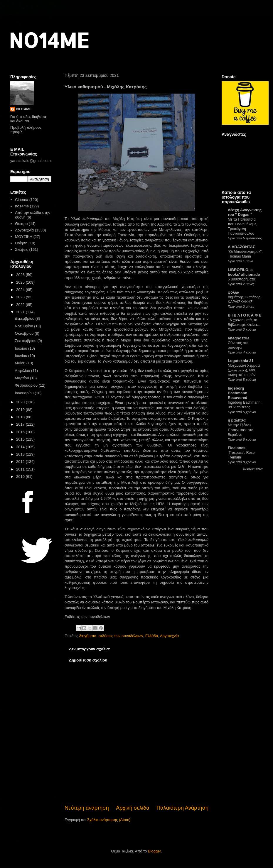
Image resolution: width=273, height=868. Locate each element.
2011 (21, 469)
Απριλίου (23, 371)
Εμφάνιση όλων (253, 469)
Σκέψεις (22, 249)
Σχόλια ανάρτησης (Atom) (109, 820)
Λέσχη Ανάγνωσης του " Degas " (245, 212)
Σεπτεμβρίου (26, 341)
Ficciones (237, 448)
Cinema (22, 200)
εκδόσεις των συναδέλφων (121, 636)
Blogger (154, 851)
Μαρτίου (23, 378)
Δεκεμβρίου (25, 318)
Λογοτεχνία (169, 636)
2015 (21, 439)
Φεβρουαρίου (27, 385)
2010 (21, 477)
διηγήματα (88, 636)
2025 (21, 282)
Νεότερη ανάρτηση (87, 808)
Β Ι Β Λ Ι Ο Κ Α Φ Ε (245, 315)
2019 (21, 410)
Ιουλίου (22, 348)
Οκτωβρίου (25, 333)
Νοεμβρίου (25, 326)
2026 (21, 275)
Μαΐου (21, 363)
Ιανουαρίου (25, 393)
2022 (21, 305)
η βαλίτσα (237, 420)
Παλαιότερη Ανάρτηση (182, 808)
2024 (21, 290)
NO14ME (49, 40)
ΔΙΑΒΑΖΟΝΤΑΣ (241, 247)
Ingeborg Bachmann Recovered (237, 393)
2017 (21, 424)
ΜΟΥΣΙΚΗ (24, 237)
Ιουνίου (22, 356)
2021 (21, 312)
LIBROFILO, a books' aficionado (244, 272)
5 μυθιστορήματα (241, 279)
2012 (21, 462)
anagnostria (239, 338)
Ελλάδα (152, 636)
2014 (21, 447)
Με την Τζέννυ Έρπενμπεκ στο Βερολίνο (241, 430)
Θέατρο (21, 224)
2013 (21, 454)
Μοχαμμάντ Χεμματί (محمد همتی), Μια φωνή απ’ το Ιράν (244, 370)
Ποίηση (21, 243)
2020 (21, 402)
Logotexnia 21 (241, 361)
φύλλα (234, 292)
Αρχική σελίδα (133, 808)
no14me (22, 206)
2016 (21, 432)
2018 (21, 417)
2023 (21, 297)
